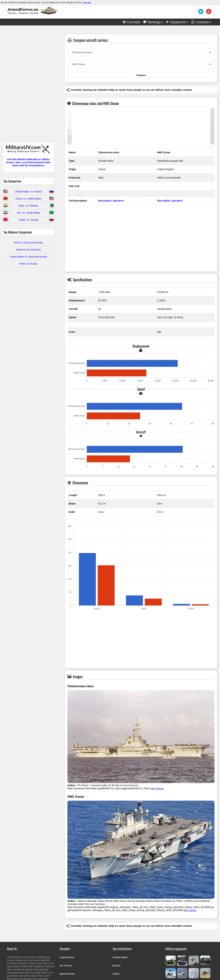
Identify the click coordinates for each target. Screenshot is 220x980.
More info (87, 2)
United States (120, 957)
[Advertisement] (28, 86)
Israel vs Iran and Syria (28, 250)
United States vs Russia (28, 192)
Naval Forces (67, 974)
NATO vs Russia (28, 264)
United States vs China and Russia (28, 257)
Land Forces (67, 957)
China (116, 974)
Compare (141, 75)
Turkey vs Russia (28, 220)
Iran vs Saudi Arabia (28, 213)
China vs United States (28, 199)
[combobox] (141, 52)
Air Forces (66, 966)
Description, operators (111, 201)
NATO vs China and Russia (28, 243)
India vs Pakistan (28, 206)
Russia (117, 966)
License (159, 788)
